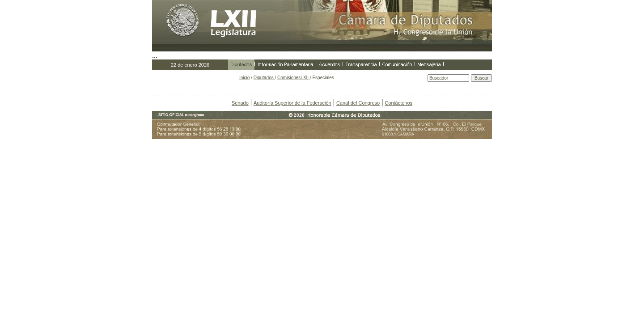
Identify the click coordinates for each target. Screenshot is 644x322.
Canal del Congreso (358, 103)
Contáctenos (398, 103)
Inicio (244, 78)
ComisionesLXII (294, 78)
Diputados (264, 78)
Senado (240, 103)
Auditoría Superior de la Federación (292, 103)
